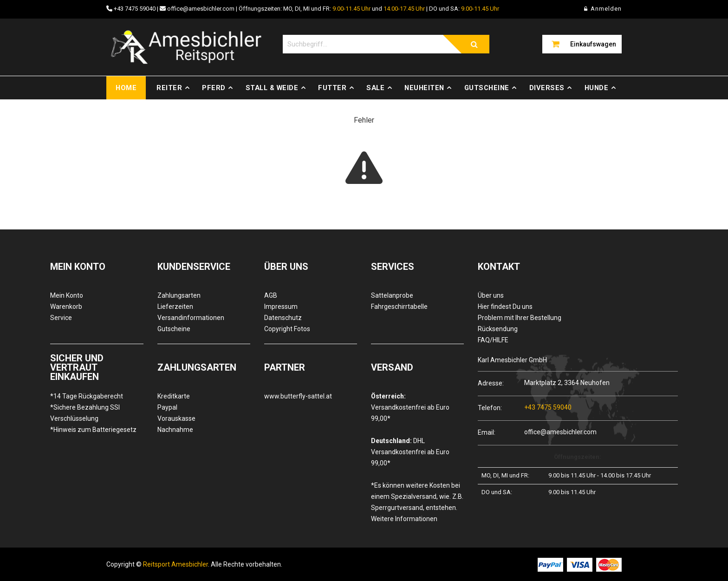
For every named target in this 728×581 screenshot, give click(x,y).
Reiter (169, 88)
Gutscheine (487, 88)
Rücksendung (498, 329)
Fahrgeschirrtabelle (399, 307)
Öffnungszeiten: (578, 457)
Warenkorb (66, 307)
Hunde (597, 88)
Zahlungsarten (179, 295)
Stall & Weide (272, 88)
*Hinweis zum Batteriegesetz (93, 430)
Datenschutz (283, 318)
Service (61, 318)
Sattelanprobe (392, 295)
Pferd (214, 88)
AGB (271, 295)
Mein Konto (67, 295)
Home (126, 88)
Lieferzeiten (175, 307)
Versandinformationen (191, 318)
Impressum (281, 307)
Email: (487, 432)
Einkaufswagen (593, 44)
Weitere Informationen (404, 519)
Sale (375, 88)
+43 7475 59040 (135, 9)
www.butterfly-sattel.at (298, 396)
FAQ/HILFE (493, 340)
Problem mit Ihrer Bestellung (520, 318)
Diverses (547, 88)
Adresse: (491, 383)
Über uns (491, 295)
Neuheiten (424, 88)
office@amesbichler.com (201, 9)
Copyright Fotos (287, 329)
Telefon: (490, 408)
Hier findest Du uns (505, 307)
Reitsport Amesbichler (175, 564)
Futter (332, 88)
